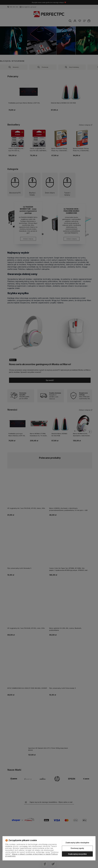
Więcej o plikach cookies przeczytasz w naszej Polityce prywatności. (31, 855)
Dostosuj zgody (77, 848)
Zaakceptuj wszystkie (77, 854)
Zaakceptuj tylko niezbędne (77, 843)
